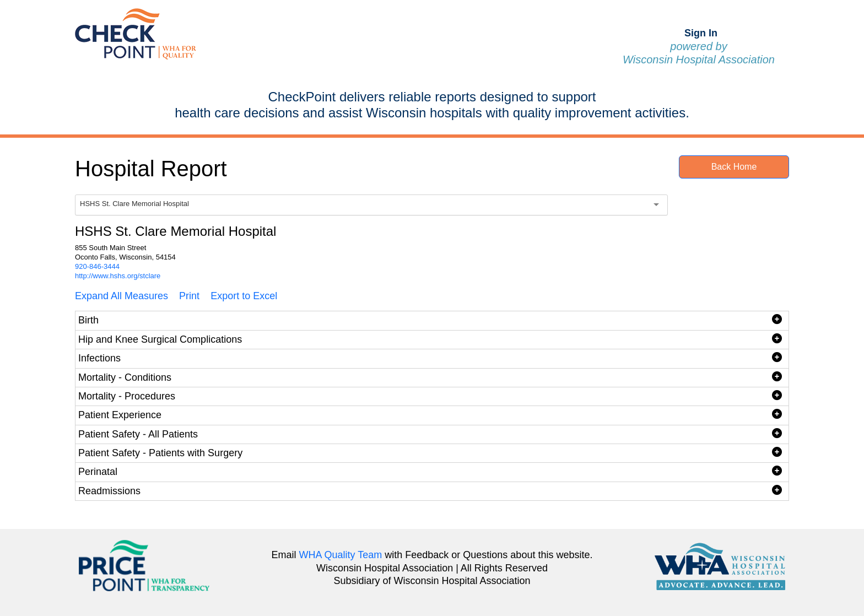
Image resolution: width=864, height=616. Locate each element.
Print (189, 296)
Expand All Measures (121, 296)
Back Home (734, 167)
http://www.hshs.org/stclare (118, 276)
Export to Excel (244, 296)
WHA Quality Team (341, 555)
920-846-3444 (97, 266)
